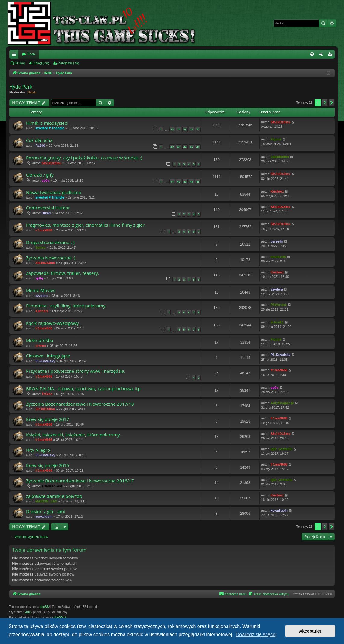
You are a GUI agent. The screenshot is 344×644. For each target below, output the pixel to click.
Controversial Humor (48, 208)
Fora (31, 54)
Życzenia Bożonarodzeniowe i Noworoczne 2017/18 (80, 404)
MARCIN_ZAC (46, 501)
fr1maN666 (44, 230)
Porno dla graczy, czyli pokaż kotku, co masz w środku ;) (84, 158)
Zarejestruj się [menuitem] (331, 55)
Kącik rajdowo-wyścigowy (52, 323)
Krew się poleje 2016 (47, 465)
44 (185, 147)
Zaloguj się (41, 63)
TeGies (47, 394)
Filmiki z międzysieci (47, 123)
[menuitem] (312, 54)
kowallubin (44, 517)
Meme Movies (41, 290)
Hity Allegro (38, 450)
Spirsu (40, 247)
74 (179, 129)
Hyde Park (21, 87)
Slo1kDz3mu (280, 122)
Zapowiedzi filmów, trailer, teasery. (63, 273)
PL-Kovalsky (45, 361)
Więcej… (15, 55)
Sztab (32, 92)
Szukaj (20, 63)
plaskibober (280, 157)
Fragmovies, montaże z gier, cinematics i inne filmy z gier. (86, 225)
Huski (46, 213)
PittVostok (279, 305)
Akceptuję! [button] (310, 631)
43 (179, 147)
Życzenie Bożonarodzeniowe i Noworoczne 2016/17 (80, 481)
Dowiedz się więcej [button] (256, 635)
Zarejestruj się (69, 63)
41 (172, 182)
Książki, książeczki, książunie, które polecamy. (73, 435)
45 (191, 147)
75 (185, 129)
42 (172, 147)
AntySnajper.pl (282, 403)
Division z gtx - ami (45, 511)
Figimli (276, 139)
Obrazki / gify (40, 175)
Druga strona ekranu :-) (50, 242)
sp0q (45, 181)
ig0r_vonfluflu (281, 449)
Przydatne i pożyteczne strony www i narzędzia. (76, 371)
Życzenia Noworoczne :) (51, 258)
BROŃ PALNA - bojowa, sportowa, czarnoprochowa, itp (83, 388)
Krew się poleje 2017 (47, 419)
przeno (41, 346)
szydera (41, 296)
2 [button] (325, 103)
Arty (28, 612)
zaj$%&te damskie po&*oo (54, 496)
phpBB (44, 607)
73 (172, 129)
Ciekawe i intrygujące (48, 356)
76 (191, 129)
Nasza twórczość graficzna (53, 192)
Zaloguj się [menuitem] (322, 55)
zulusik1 (277, 322)
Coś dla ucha (39, 140)
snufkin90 (278, 257)
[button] (332, 103)
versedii (277, 241)
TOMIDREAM (52, 486)
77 (198, 129)
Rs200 (40, 146)
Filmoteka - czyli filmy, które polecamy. (66, 306)
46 (198, 147)
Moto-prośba (40, 340)
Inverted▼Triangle (50, 128)
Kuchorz (277, 191)
